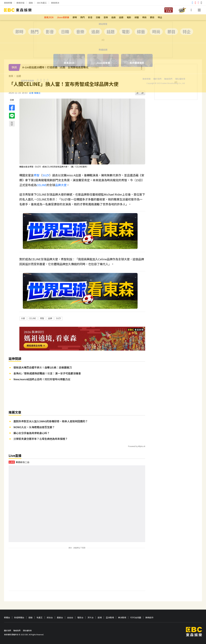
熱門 (82, 17)
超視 (100, 618)
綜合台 (50, 618)
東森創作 (149, 618)
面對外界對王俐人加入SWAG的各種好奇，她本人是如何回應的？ (51, 421)
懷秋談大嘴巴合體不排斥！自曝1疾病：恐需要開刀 (43, 367)
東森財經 (20, 3)
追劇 (113, 17)
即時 (75, 17)
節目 (152, 17)
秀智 (37, 175)
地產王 (40, 618)
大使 (64, 185)
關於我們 (7, 630)
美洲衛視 (122, 618)
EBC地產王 (42, 3)
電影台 (80, 618)
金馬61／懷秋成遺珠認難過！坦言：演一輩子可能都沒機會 (47, 373)
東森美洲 (55, 3)
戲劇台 (60, 618)
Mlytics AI (142, 446)
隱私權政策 (27, 630)
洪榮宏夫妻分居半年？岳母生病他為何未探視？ (41, 439)
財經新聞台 (19, 618)
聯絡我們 (17, 630)
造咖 (31, 3)
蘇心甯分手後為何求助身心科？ (32, 433)
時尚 (144, 17)
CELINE (42, 185)
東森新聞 (8, 3)
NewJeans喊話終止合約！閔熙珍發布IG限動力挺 (42, 379)
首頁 (11, 76)
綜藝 (137, 17)
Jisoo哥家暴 (63, 17)
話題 (121, 17)
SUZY (46, 175)
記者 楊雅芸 (35, 93)
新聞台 (7, 618)
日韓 (98, 17)
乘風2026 (49, 17)
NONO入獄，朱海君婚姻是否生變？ (34, 427)
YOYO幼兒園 (136, 618)
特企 (160, 17)
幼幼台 (70, 618)
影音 (90, 17)
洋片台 (91, 618)
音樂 (106, 17)
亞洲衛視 (110, 618)
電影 (129, 17)
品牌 (58, 185)
